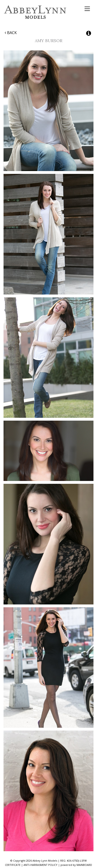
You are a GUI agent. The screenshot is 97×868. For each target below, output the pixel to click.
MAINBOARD (84, 865)
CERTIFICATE (13, 865)
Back (11, 33)
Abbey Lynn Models (35, 12)
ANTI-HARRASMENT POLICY (40, 865)
